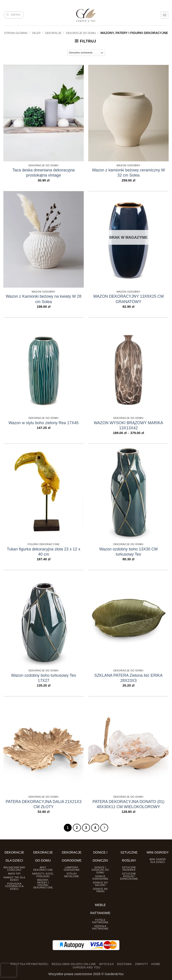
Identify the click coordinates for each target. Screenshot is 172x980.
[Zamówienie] (86, 53)
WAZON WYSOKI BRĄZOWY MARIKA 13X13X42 (129, 425)
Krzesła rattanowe (100, 927)
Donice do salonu (100, 884)
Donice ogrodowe (100, 877)
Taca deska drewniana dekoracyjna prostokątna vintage (44, 173)
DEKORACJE (53, 33)
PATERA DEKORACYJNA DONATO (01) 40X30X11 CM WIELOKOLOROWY (128, 804)
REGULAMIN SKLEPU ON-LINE (74, 964)
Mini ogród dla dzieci (158, 861)
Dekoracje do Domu (81, 33)
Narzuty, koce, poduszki (43, 875)
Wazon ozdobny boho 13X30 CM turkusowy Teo (128, 552)
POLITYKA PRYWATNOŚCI (29, 964)
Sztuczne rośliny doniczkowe (129, 876)
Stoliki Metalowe (72, 875)
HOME (156, 964)
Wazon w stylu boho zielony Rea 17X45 (44, 423)
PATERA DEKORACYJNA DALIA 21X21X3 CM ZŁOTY (44, 804)
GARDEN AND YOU (87, 967)
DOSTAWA (124, 964)
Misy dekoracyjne (43, 868)
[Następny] (104, 828)
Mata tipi (14, 874)
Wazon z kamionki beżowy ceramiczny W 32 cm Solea (129, 173)
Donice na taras (100, 890)
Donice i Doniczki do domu (100, 870)
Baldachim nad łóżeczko (14, 868)
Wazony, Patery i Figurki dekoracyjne (43, 884)
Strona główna (16, 33)
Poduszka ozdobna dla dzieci (14, 886)
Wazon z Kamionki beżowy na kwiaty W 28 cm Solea (44, 299)
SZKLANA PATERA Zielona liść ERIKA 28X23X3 (128, 678)
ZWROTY (142, 964)
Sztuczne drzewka (129, 868)
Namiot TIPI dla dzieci (14, 878)
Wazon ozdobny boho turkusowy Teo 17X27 (44, 678)
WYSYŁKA (106, 964)
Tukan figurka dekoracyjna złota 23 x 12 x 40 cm (44, 552)
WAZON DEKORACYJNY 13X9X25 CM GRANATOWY (128, 299)
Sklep (36, 33)
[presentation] (9, 970)
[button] (14, 15)
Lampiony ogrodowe (72, 868)
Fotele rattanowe (100, 921)
